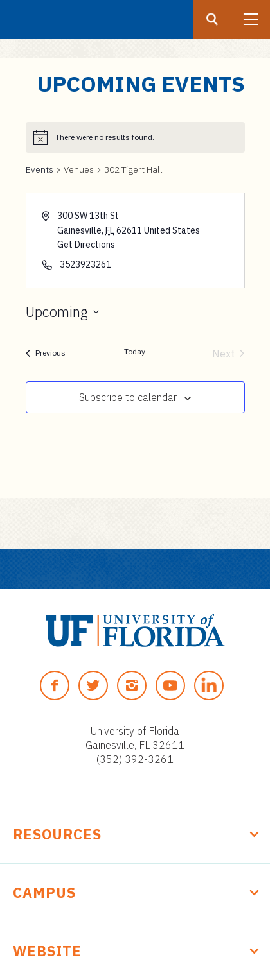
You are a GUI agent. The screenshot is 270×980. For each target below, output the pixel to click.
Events (40, 169)
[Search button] (212, 19)
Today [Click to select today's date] (135, 351)
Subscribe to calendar (128, 397)
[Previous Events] (46, 354)
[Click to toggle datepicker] (62, 312)
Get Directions (86, 245)
